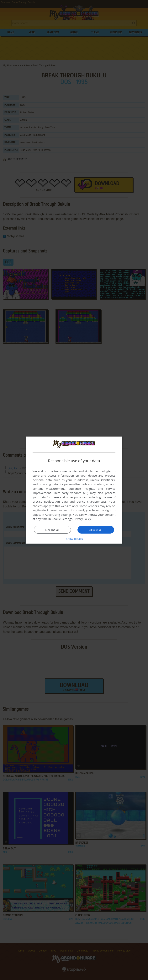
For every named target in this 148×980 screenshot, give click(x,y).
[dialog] (74, 490)
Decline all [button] (52, 530)
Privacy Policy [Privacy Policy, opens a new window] (83, 519)
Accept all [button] (96, 530)
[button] (74, 539)
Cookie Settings (62, 519)
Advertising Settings (58, 515)
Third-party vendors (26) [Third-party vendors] (71, 493)
